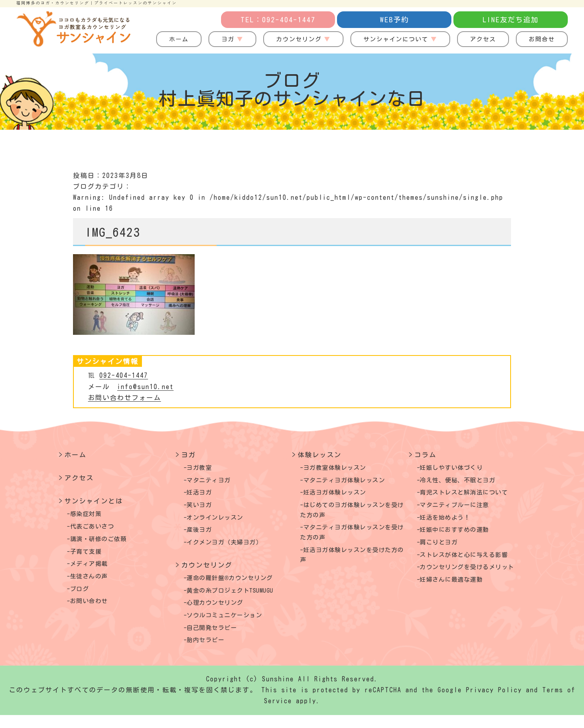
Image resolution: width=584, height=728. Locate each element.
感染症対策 (89, 514)
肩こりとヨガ (443, 549)
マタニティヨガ (213, 482)
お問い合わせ (93, 609)
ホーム (179, 39)
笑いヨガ (202, 509)
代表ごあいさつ (97, 528)
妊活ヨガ (202, 495)
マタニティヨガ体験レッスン (352, 482)
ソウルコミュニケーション (232, 626)
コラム (425, 455)
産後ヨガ (202, 535)
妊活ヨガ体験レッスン (341, 495)
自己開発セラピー (217, 639)
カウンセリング (299, 39)
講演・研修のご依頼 (104, 542)
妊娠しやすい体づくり (457, 468)
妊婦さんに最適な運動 (457, 600)
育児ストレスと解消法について (472, 495)
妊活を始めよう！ (450, 522)
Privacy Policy (494, 703)
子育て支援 (89, 555)
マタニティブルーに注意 (461, 509)
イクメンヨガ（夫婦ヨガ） (232, 549)
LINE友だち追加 (511, 20)
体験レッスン (320, 455)
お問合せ (542, 39)
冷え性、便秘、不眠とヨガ (465, 482)
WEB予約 (394, 20)
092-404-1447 (124, 375)
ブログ (82, 595)
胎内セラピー (210, 653)
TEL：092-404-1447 (278, 20)
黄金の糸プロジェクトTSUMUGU (239, 599)
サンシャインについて (396, 39)
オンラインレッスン (221, 522)
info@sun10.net (145, 387)
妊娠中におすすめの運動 (461, 535)
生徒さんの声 (93, 582)
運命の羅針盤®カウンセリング (238, 586)
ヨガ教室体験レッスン (341, 468)
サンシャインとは (94, 501)
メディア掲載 (93, 568)
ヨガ (228, 39)
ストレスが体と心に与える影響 (472, 562)
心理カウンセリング (221, 612)
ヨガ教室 (202, 468)
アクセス (483, 39)
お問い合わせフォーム (125, 398)
